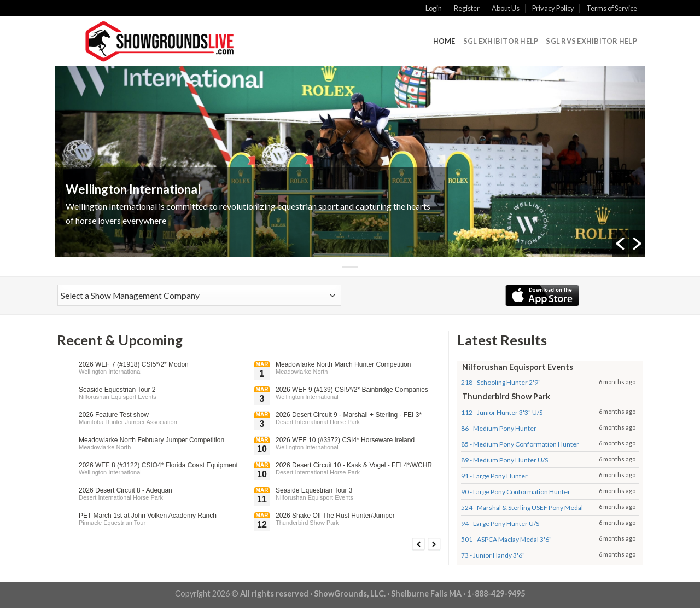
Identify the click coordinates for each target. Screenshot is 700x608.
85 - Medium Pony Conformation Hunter (520, 444)
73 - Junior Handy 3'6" (493, 555)
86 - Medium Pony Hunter (499, 428)
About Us (506, 8)
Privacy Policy (553, 8)
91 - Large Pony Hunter (494, 476)
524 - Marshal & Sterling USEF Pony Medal (522, 508)
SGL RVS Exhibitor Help (591, 41)
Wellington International (133, 189)
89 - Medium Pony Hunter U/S (504, 460)
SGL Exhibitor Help (501, 41)
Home (444, 41)
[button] (620, 244)
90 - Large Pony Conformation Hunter (516, 492)
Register (467, 8)
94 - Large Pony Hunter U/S (500, 523)
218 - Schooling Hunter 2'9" (501, 382)
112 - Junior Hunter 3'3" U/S (502, 412)
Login (434, 8)
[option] (350, 161)
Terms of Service (612, 8)
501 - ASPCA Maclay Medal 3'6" (506, 539)
